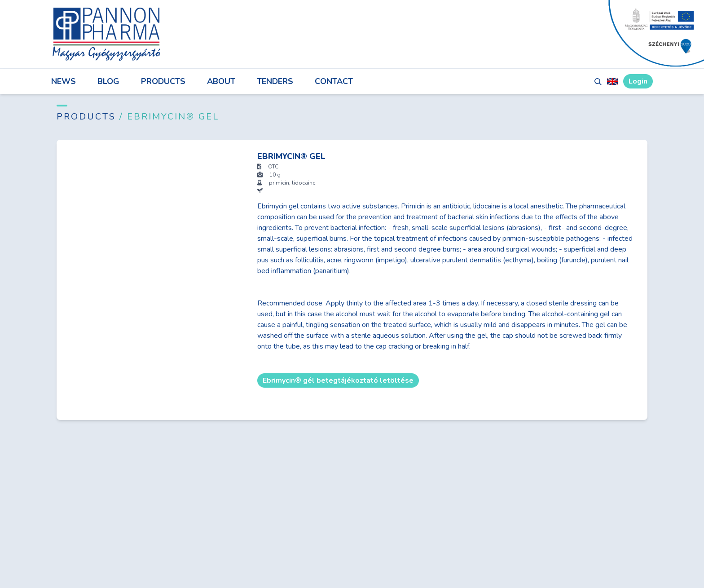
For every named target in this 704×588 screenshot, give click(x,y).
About (221, 81)
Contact (334, 81)
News (64, 81)
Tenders (275, 81)
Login (638, 81)
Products (163, 81)
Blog (108, 81)
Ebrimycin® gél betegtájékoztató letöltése (338, 380)
